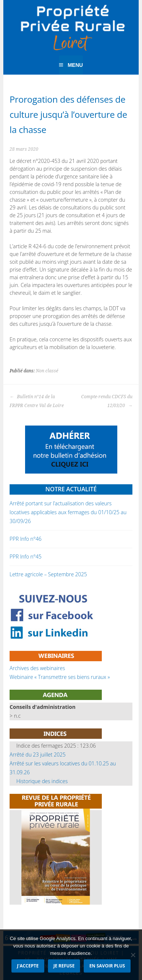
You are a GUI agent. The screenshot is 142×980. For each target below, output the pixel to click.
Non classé (47, 371)
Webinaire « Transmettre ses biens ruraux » (60, 677)
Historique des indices (42, 781)
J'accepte (28, 966)
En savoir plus (107, 966)
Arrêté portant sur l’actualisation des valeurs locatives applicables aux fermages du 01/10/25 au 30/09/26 (68, 512)
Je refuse (64, 966)
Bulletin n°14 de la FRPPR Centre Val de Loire (37, 401)
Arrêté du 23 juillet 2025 (38, 754)
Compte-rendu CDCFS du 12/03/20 (107, 401)
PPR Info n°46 (25, 539)
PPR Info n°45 (25, 556)
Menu (75, 65)
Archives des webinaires (37, 668)
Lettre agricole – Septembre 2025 (48, 574)
